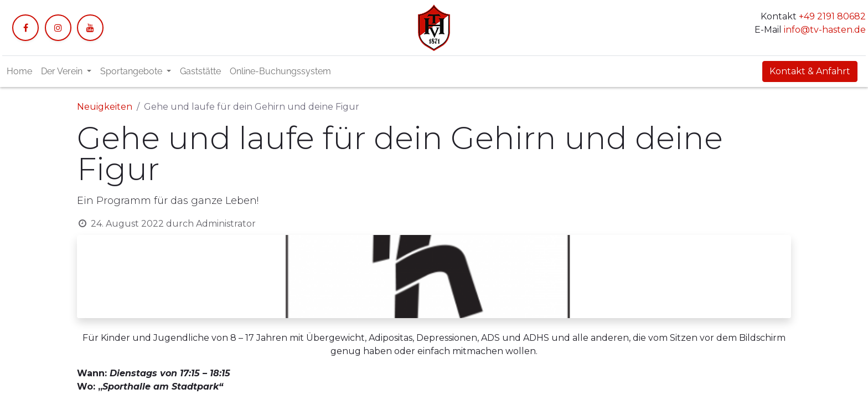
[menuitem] (19, 71)
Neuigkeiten (105, 107)
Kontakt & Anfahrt (810, 71)
